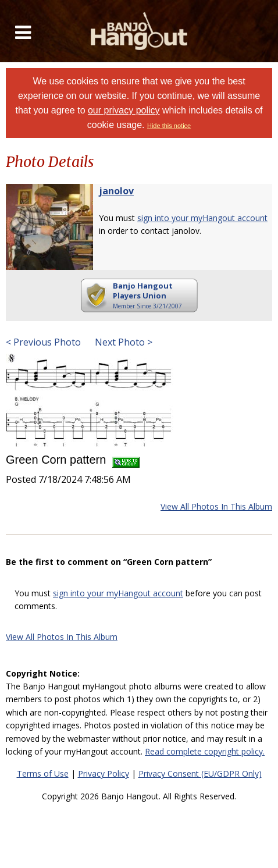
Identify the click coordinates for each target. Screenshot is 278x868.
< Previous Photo (43, 342)
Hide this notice (169, 126)
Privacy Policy (104, 773)
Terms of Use (43, 773)
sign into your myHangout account (202, 218)
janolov (116, 191)
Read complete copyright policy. (205, 751)
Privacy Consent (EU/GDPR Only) (200, 773)
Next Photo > (122, 342)
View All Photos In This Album (216, 506)
